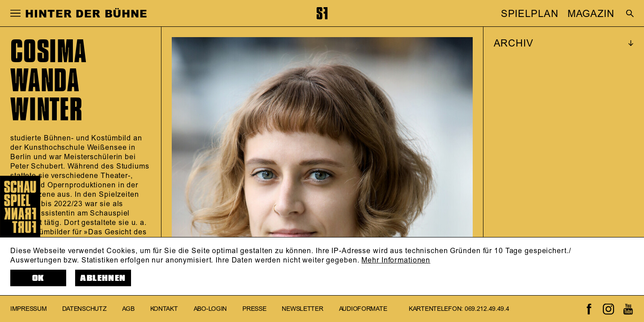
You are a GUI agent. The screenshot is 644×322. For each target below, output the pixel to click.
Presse (254, 309)
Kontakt (164, 309)
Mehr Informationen (396, 260)
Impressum (28, 309)
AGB (128, 309)
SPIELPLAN (530, 14)
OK (38, 278)
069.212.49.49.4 (487, 309)
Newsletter (302, 309)
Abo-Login (210, 309)
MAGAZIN (591, 14)
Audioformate (363, 309)
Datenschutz (84, 309)
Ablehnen (103, 278)
